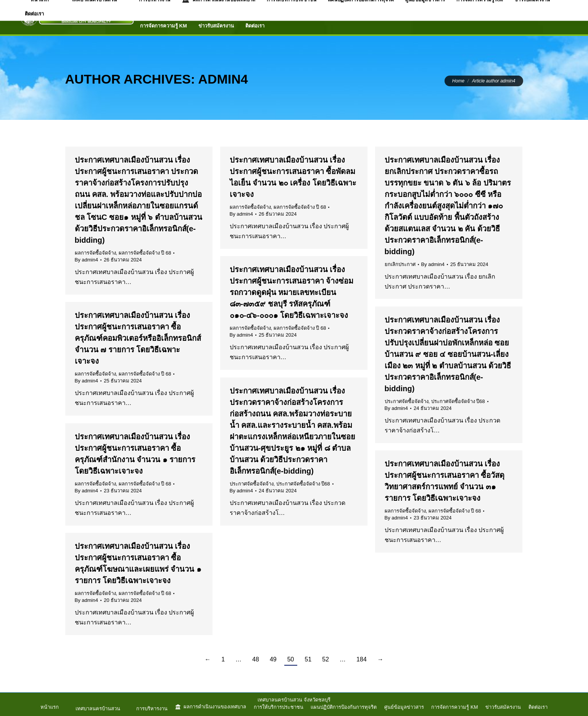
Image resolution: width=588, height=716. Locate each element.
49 (273, 659)
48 (256, 659)
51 (308, 659)
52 (325, 659)
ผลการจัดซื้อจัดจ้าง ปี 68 (145, 253)
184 (362, 659)
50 (291, 659)
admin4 (223, 79)
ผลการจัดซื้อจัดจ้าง (95, 253)
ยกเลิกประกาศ (400, 264)
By (86, 260)
